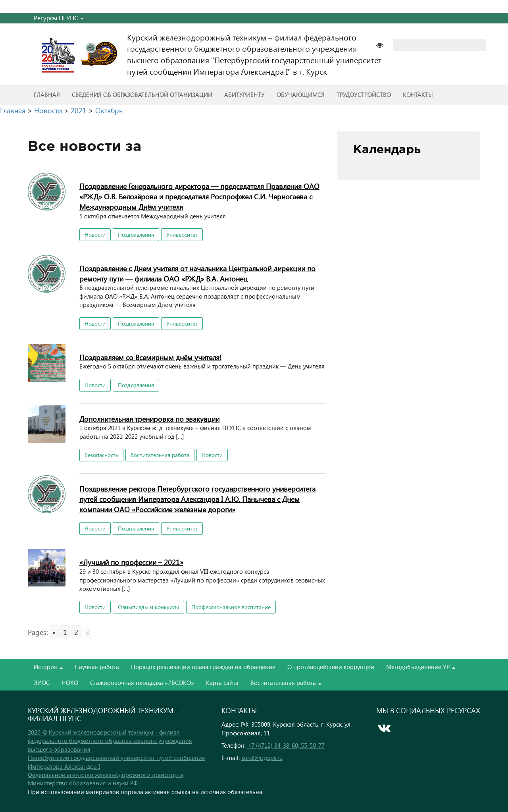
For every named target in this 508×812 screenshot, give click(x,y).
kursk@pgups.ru (262, 758)
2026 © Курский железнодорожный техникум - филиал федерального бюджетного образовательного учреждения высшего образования (110, 741)
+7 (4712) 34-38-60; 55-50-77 (286, 745)
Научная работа (97, 667)
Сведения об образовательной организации (142, 95)
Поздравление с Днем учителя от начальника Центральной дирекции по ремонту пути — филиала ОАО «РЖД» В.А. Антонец (197, 273)
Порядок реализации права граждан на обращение (203, 667)
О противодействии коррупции (331, 667)
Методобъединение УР (421, 667)
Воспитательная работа (160, 455)
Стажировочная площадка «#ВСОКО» (142, 683)
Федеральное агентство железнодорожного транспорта (106, 775)
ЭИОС (42, 683)
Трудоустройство (364, 95)
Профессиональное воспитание (231, 607)
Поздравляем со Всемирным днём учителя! (150, 357)
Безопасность (101, 455)
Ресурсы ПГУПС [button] (59, 18)
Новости (95, 234)
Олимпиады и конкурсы (148, 607)
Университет (182, 234)
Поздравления (136, 234)
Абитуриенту (244, 95)
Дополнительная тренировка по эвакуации (149, 419)
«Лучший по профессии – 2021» (131, 562)
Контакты (418, 95)
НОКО (70, 683)
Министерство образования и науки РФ (83, 783)
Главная (47, 95)
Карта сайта (222, 683)
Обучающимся (301, 95)
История (48, 667)
